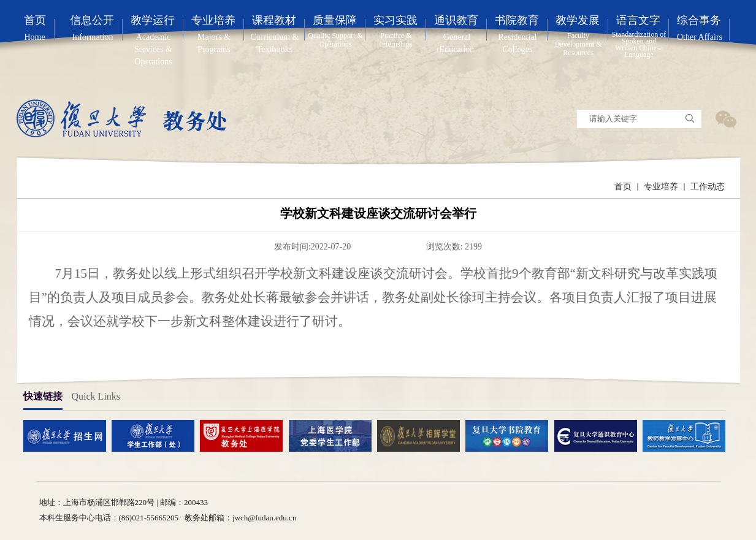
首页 (623, 187)
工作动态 (708, 187)
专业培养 (661, 187)
